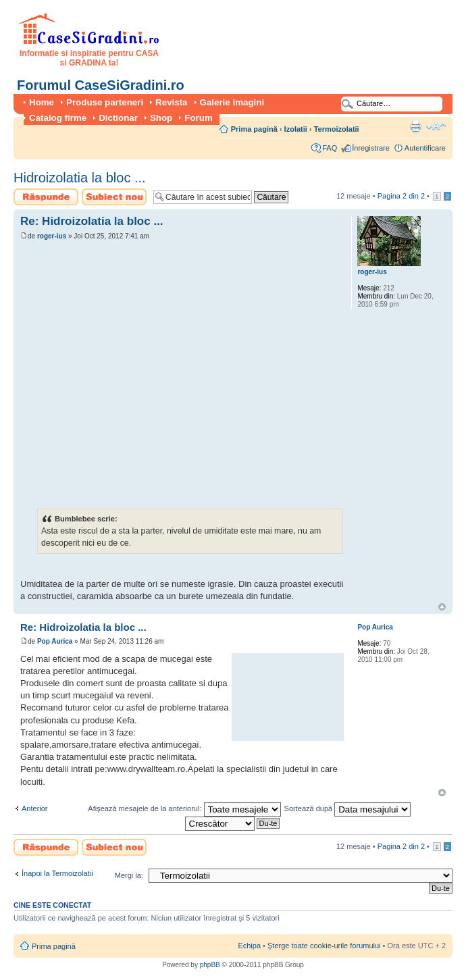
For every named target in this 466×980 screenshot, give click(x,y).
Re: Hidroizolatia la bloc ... (92, 221)
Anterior (35, 808)
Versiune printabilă (415, 126)
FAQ (330, 148)
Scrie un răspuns (46, 197)
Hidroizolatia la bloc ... (80, 178)
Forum (198, 118)
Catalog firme (58, 118)
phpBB (210, 965)
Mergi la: (129, 875)
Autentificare (425, 148)
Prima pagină (254, 129)
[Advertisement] (127, 375)
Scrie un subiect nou (114, 197)
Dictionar (118, 118)
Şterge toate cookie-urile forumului (324, 946)
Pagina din (401, 196)
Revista (171, 102)
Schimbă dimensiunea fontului (436, 126)
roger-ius (52, 236)
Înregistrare (371, 148)
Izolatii (296, 129)
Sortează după (348, 808)
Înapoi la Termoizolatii (57, 873)
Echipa (249, 946)
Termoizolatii (337, 129)
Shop (161, 118)
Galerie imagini (232, 102)
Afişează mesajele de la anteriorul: (184, 808)
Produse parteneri (105, 102)
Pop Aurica (55, 641)
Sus (442, 607)
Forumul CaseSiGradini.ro (101, 85)
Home (42, 102)
